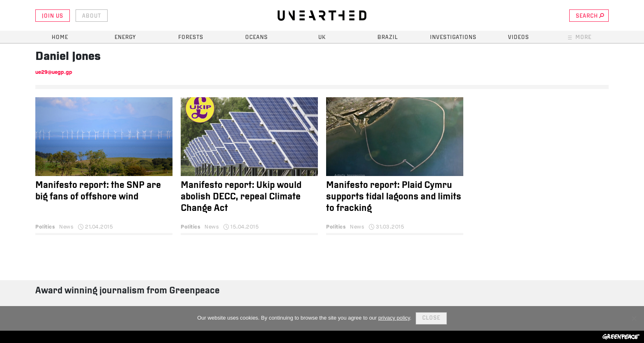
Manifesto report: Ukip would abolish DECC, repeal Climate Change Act (241, 197)
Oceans (256, 38)
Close (431, 318)
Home (60, 38)
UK (322, 38)
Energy (125, 38)
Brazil (388, 38)
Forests (191, 38)
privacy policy (394, 318)
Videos (519, 38)
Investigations (453, 38)
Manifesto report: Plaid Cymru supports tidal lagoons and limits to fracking (394, 197)
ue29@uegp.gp (54, 72)
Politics (45, 227)
